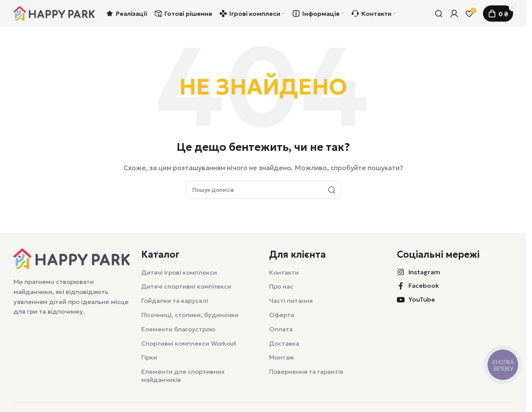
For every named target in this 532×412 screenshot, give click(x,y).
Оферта (282, 315)
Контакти (284, 272)
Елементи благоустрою (178, 329)
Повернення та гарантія (306, 371)
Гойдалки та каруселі (175, 301)
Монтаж (281, 357)
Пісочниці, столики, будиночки (190, 315)
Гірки (149, 357)
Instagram (424, 272)
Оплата (281, 329)
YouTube (422, 299)
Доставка (284, 343)
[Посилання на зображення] (72, 258)
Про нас (281, 286)
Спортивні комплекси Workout (189, 343)
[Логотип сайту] (54, 13)
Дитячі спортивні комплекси (186, 286)
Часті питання (291, 301)
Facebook (424, 285)
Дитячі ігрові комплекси (179, 272)
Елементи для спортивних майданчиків (183, 376)
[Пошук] (439, 14)
